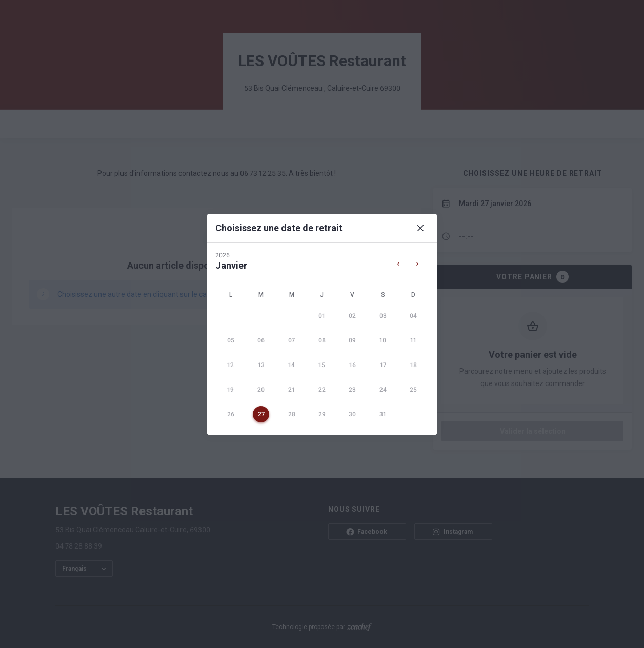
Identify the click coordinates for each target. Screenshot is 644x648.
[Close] (420, 228)
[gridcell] (322, 316)
